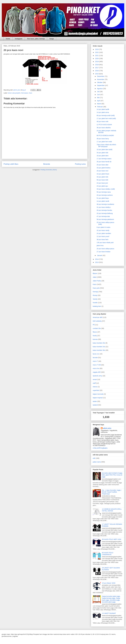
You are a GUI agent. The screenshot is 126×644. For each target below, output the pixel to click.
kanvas (95, 339)
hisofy (95, 336)
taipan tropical (98, 398)
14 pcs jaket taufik (103, 109)
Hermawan (24, 93)
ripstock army (97, 376)
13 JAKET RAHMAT (109, 613)
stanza (95, 387)
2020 (97, 59)
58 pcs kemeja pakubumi (105, 219)
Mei (98, 98)
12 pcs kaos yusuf (103, 236)
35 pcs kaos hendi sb (104, 162)
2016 (97, 71)
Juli (98, 92)
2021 (97, 56)
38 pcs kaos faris (103, 240)
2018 (97, 65)
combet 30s (97, 328)
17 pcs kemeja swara (104, 159)
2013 (97, 262)
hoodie (95, 303)
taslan (95, 401)
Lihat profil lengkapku (100, 448)
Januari (100, 255)
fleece (95, 332)
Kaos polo (96, 288)
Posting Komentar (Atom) (49, 170)
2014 (97, 259)
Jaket (95, 277)
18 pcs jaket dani (103, 156)
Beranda (47, 164)
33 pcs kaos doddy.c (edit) (106, 189)
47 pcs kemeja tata (103, 216)
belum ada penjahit (14, 93)
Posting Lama (80, 164)
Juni (99, 95)
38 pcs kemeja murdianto (105, 204)
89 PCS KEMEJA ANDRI (105, 135)
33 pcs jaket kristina (104, 168)
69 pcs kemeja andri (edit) (106, 115)
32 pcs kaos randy (103, 230)
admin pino (107, 428)
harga (52, 39)
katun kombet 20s (99, 343)
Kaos (30, 93)
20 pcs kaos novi (102, 171)
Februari (100, 107)
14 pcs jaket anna (103, 112)
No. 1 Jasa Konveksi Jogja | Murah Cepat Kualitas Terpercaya (112, 492)
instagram (19, 39)
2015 (97, 74)
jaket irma (100, 246)
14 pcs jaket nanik (103, 201)
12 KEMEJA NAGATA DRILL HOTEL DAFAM (112, 510)
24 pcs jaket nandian (104, 233)
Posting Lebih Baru (11, 164)
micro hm (96, 368)
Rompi (95, 295)
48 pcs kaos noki (102, 121)
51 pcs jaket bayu (103, 198)
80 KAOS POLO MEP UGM (112, 539)
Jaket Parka (97, 281)
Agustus (100, 89)
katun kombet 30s (99, 350)
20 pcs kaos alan (103, 165)
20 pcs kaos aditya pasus (105, 249)
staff (94, 383)
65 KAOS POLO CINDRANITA (108, 554)
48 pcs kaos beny (103, 139)
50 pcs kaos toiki (102, 180)
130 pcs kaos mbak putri (105, 243)
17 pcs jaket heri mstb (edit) (106, 118)
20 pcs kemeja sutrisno (105, 195)
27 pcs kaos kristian (104, 252)
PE (94, 325)
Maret (99, 104)
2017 (97, 68)
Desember (101, 76)
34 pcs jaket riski (102, 153)
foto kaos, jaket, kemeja (36, 39)
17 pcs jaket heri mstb (104, 142)
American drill (97, 317)
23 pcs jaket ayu (102, 186)
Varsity (95, 299)
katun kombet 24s (99, 347)
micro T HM (97, 365)
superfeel (96, 390)
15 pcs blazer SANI (109, 583)
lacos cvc (96, 354)
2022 (97, 52)
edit (94, 458)
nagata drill (97, 372)
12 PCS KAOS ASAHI (104, 125)
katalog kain (97, 306)
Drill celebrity (97, 321)
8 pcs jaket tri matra (103, 227)
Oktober (100, 82)
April (99, 101)
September (101, 85)
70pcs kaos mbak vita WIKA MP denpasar (106, 146)
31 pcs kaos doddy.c (104, 207)
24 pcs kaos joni (102, 183)
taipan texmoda (98, 394)
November (101, 79)
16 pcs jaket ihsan (103, 174)
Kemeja (95, 292)
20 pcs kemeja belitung (105, 213)
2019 (97, 62)
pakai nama (97, 462)
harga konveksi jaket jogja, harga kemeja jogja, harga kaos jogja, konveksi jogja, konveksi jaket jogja (111, 599)
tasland (95, 405)
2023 (97, 49)
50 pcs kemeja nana (104, 192)
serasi (95, 379)
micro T (95, 361)
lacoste (95, 358)
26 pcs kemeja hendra (104, 210)
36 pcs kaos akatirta (104, 128)
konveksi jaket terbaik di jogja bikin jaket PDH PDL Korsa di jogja (112, 475)
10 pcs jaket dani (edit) (105, 150)
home (8, 39)
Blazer (95, 273)
